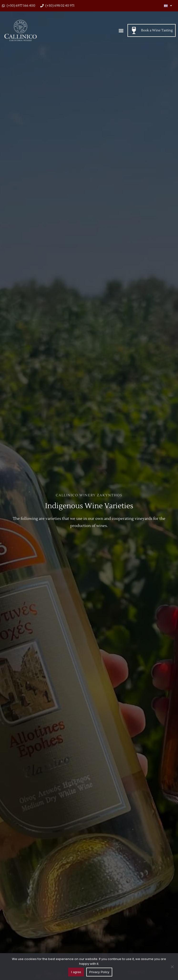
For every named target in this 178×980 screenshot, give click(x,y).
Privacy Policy (99, 972)
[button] (121, 31)
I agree (76, 972)
